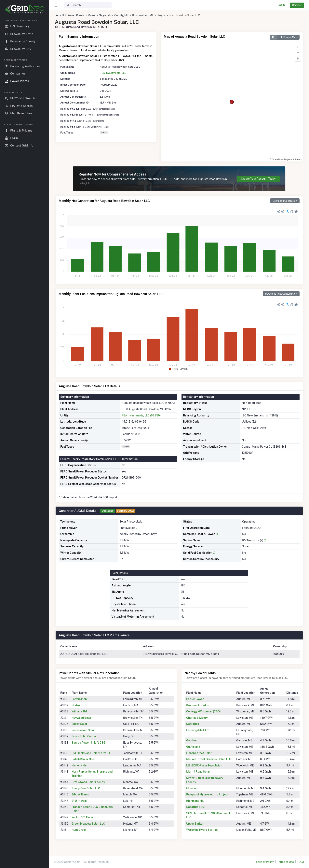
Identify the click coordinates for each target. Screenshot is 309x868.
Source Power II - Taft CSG (88, 743)
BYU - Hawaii (80, 801)
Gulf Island (193, 747)
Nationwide (79, 765)
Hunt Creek (79, 830)
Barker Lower (195, 699)
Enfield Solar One (83, 759)
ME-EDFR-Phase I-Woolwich (204, 765)
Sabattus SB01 (196, 807)
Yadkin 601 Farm (82, 817)
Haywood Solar (81, 718)
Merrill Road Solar (198, 772)
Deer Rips (193, 724)
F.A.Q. (301, 862)
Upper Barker (195, 824)
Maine (92, 15)
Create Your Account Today (258, 179)
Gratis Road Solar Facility (88, 782)
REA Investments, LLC (113, 73)
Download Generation (285, 201)
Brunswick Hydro (197, 705)
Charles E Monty (197, 718)
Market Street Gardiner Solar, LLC (209, 759)
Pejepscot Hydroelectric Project (207, 794)
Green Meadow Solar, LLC (88, 824)
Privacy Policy (265, 862)
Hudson (76, 705)
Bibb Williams (80, 794)
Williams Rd (79, 711)
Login (281, 5)
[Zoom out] (298, 53)
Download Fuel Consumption (281, 294)
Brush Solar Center (84, 736)
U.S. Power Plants (73, 15)
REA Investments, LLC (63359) (141, 415)
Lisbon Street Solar (199, 753)
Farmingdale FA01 (198, 730)
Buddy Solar (79, 724)
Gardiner (192, 740)
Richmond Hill (195, 801)
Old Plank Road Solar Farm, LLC (92, 753)
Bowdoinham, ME (143, 15)
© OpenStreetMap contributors (286, 160)
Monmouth (193, 788)
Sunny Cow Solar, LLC (86, 788)
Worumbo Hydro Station (202, 830)
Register (297, 5)
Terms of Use (286, 862)
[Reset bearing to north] (298, 58)
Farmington (79, 699)
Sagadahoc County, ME (114, 15)
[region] (25, 440)
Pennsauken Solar (83, 730)
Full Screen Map (283, 37)
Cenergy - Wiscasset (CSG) (203, 711)
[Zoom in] (298, 47)
